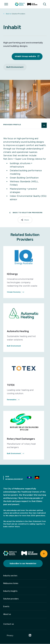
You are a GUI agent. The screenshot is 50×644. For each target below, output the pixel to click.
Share (27, 220)
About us (7, 614)
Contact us (9, 624)
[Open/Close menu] (6, 4)
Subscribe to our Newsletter (23, 563)
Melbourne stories (11, 583)
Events (6, 607)
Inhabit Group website (26, 56)
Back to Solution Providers (25, 213)
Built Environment (15, 67)
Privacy (10, 636)
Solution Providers (14, 14)
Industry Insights (10, 591)
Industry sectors (10, 576)
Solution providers (11, 599)
